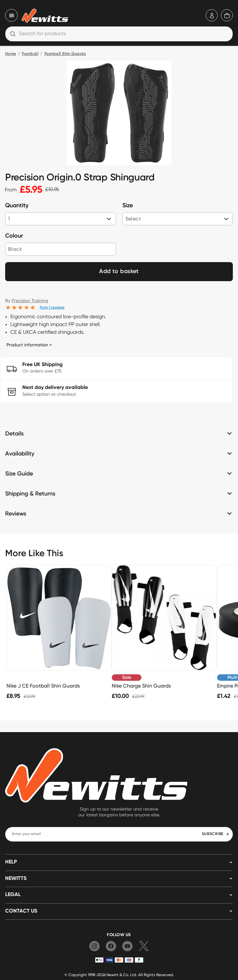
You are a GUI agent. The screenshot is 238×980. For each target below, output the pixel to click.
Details (14, 434)
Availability (20, 454)
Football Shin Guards (65, 54)
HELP (11, 862)
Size (128, 206)
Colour (14, 236)
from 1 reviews (52, 307)
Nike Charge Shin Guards (141, 686)
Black (15, 249)
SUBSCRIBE (216, 834)
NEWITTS (16, 879)
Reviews (16, 514)
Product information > (29, 345)
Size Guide (19, 474)
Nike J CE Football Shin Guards (43, 686)
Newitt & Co (117, 975)
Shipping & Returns (30, 494)
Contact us (21, 911)
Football (30, 54)
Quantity (17, 206)
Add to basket (119, 271)
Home (11, 54)
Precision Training (30, 301)
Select (133, 219)
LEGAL (13, 895)
